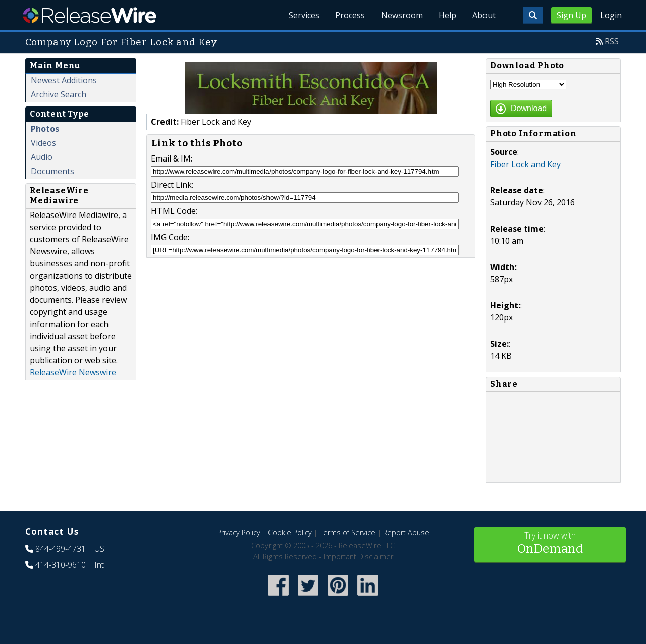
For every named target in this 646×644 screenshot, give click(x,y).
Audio (42, 157)
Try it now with (550, 544)
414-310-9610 (61, 565)
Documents (52, 171)
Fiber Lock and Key (525, 164)
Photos (45, 129)
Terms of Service (347, 533)
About (483, 15)
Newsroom (401, 15)
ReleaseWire (90, 15)
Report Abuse (406, 533)
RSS (612, 41)
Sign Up (572, 15)
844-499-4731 (61, 549)
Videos (43, 143)
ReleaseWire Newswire (73, 372)
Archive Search (59, 94)
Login (611, 15)
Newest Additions (64, 80)
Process (349, 15)
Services (303, 15)
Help (447, 15)
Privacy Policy (239, 533)
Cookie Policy (290, 533)
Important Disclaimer (358, 556)
